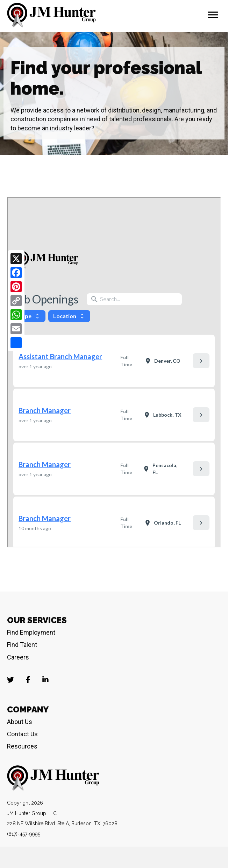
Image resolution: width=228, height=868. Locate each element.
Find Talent (22, 645)
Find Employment (31, 632)
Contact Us (22, 734)
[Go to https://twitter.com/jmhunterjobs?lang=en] (10, 680)
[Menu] (213, 15)
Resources (22, 746)
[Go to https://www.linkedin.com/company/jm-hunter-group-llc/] (45, 680)
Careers (18, 657)
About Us (20, 722)
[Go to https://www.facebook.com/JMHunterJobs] (28, 680)
